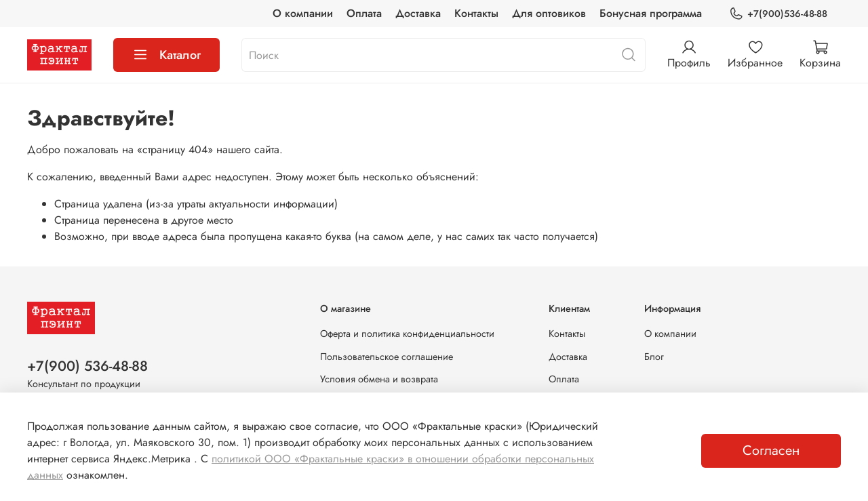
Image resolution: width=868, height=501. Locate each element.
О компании (303, 13)
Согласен (771, 450)
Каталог (166, 55)
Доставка (418, 13)
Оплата (364, 13)
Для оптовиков (549, 13)
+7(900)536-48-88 (778, 14)
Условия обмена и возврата (379, 379)
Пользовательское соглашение (387, 357)
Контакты (476, 13)
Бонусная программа (651, 13)
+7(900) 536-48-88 (87, 366)
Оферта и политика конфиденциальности (407, 334)
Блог (654, 357)
